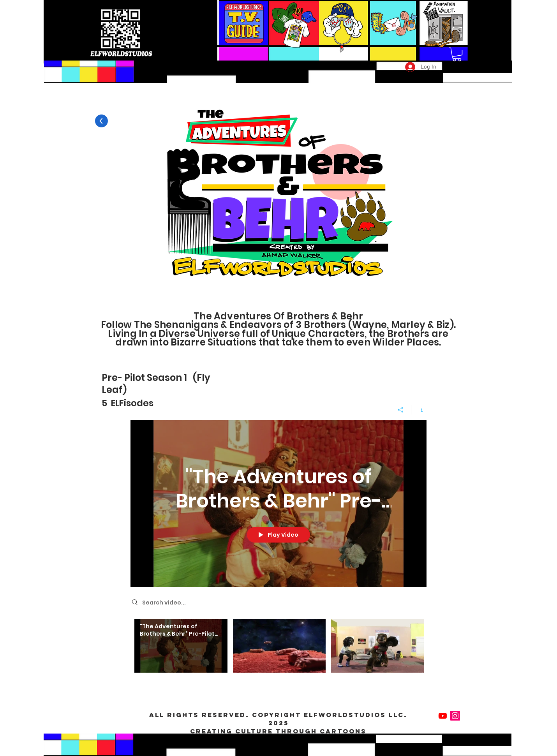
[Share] (401, 409)
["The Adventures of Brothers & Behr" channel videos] (278, 651)
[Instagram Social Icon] (455, 716)
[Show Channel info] (419, 409)
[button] (457, 54)
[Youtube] (443, 716)
